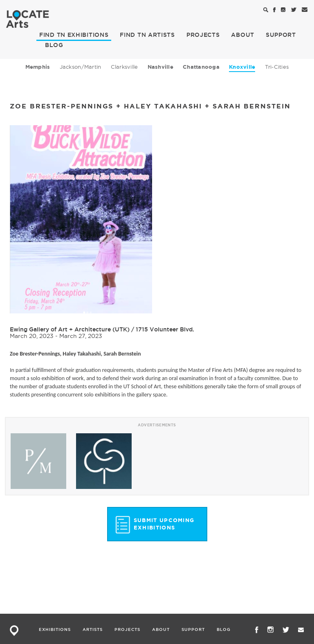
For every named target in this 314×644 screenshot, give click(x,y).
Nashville (160, 67)
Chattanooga (201, 67)
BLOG (54, 45)
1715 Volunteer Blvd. (165, 329)
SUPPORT (281, 35)
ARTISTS (147, 35)
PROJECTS (203, 35)
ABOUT (243, 35)
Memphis (38, 67)
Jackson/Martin (81, 67)
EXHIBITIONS (74, 35)
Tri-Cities (277, 67)
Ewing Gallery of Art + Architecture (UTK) (70, 329)
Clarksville (124, 67)
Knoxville (242, 67)
